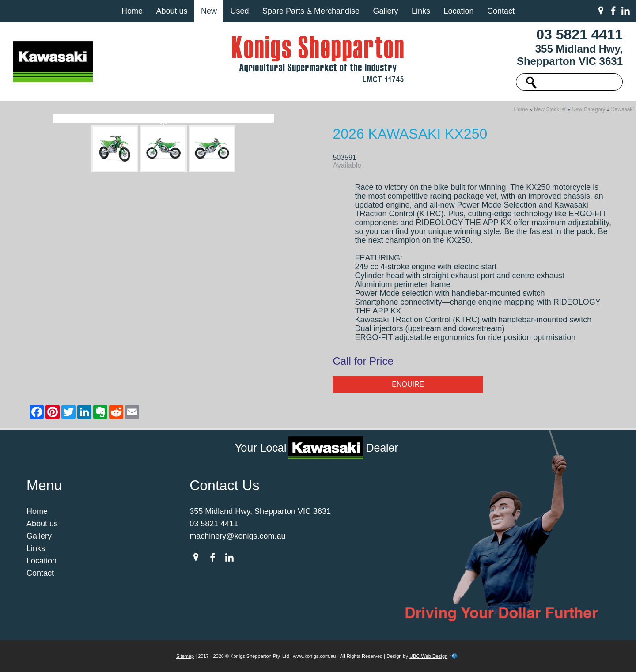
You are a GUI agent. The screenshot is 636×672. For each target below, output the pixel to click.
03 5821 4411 (579, 34)
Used (239, 11)
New (209, 11)
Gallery (385, 11)
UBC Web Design (428, 656)
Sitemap (185, 656)
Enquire (408, 384)
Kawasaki (623, 109)
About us (172, 11)
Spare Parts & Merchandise (311, 11)
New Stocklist (550, 109)
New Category (588, 109)
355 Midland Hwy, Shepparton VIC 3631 (570, 55)
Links (421, 11)
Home (132, 11)
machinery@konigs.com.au (237, 536)
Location (458, 11)
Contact (501, 11)
